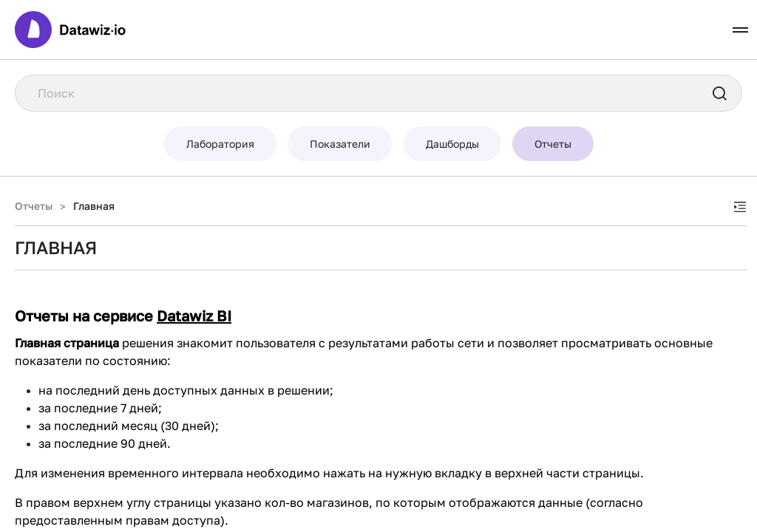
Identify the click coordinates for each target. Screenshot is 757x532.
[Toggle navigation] (740, 30)
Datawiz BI (194, 316)
